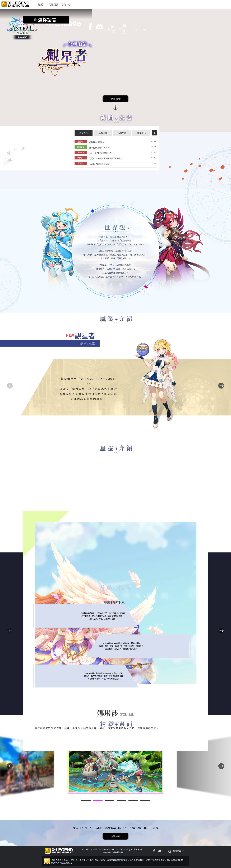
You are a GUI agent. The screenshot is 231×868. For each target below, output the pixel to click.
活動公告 (103, 133)
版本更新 (122, 133)
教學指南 (79, 17)
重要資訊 (141, 133)
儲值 (94, 17)
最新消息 (84, 133)
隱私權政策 (118, 852)
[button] (221, 386)
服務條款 (107, 852)
